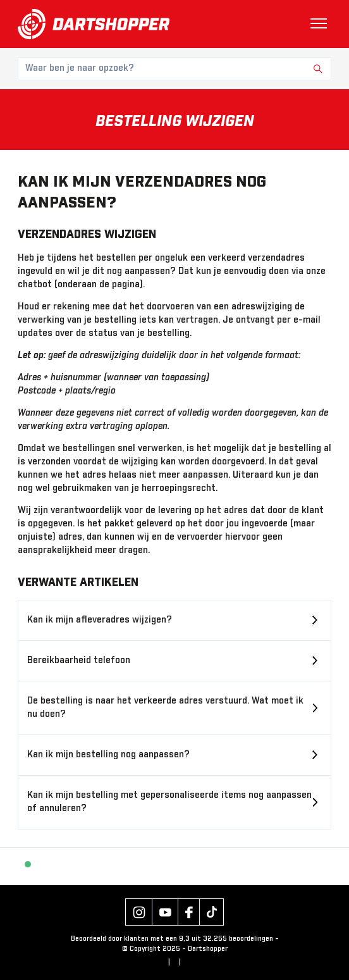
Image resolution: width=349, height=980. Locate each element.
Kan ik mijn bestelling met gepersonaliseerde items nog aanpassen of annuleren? (169, 802)
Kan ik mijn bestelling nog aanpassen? (108, 755)
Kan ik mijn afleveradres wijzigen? (100, 620)
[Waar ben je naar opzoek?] (174, 69)
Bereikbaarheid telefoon (79, 661)
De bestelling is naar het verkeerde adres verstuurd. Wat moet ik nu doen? (165, 708)
